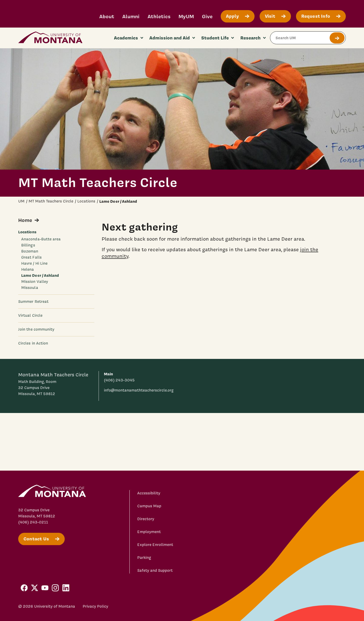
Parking (144, 558)
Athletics (159, 16)
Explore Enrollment (155, 545)
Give (207, 16)
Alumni (131, 16)
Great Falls (31, 257)
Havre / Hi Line (34, 263)
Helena (28, 269)
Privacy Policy (95, 606)
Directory (146, 519)
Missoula (30, 288)
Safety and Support (155, 570)
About (107, 16)
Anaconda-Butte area (41, 239)
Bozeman (30, 251)
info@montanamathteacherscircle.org (139, 390)
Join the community (36, 329)
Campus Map (149, 506)
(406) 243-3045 (119, 380)
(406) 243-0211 (33, 522)
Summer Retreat (33, 302)
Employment (149, 532)
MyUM (186, 16)
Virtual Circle (30, 315)
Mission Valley (35, 282)
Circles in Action (33, 343)
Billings (28, 245)
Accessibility (149, 493)
